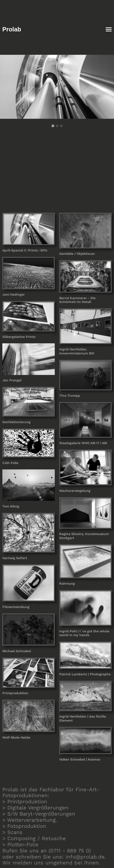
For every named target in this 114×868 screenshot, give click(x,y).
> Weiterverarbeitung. (30, 820)
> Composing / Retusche (34, 838)
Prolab (12, 29)
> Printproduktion (25, 802)
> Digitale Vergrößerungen (35, 808)
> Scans (12, 832)
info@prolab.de (85, 857)
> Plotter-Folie (20, 845)
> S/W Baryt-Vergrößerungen (39, 814)
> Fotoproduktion (24, 826)
